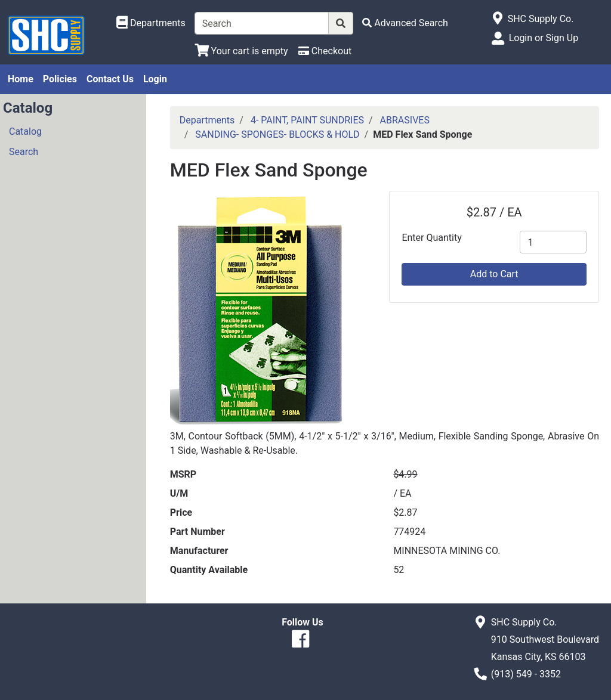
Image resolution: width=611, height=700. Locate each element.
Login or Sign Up (544, 38)
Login (155, 79)
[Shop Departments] (151, 23)
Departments (207, 120)
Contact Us (110, 79)
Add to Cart (494, 274)
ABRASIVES (405, 120)
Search (24, 152)
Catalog (25, 131)
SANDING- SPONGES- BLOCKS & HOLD (277, 134)
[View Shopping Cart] (241, 51)
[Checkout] (325, 51)
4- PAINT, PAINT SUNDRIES (307, 120)
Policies (60, 79)
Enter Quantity (431, 238)
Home (21, 79)
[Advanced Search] (405, 23)
